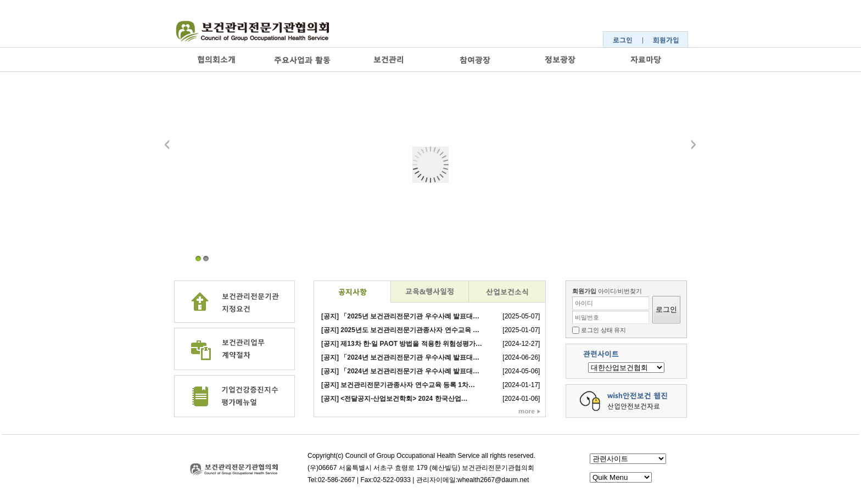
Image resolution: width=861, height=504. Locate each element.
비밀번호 (587, 317)
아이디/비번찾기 (620, 291)
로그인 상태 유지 (604, 330)
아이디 (584, 303)
